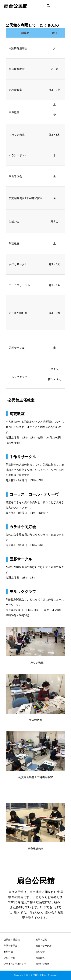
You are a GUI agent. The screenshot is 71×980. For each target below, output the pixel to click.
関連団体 (40, 958)
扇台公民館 (16, 6)
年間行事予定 (11, 946)
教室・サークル (44, 946)
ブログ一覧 (9, 958)
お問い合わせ (42, 964)
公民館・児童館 (12, 940)
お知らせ (40, 952)
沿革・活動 (41, 940)
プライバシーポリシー (15, 964)
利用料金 (8, 952)
